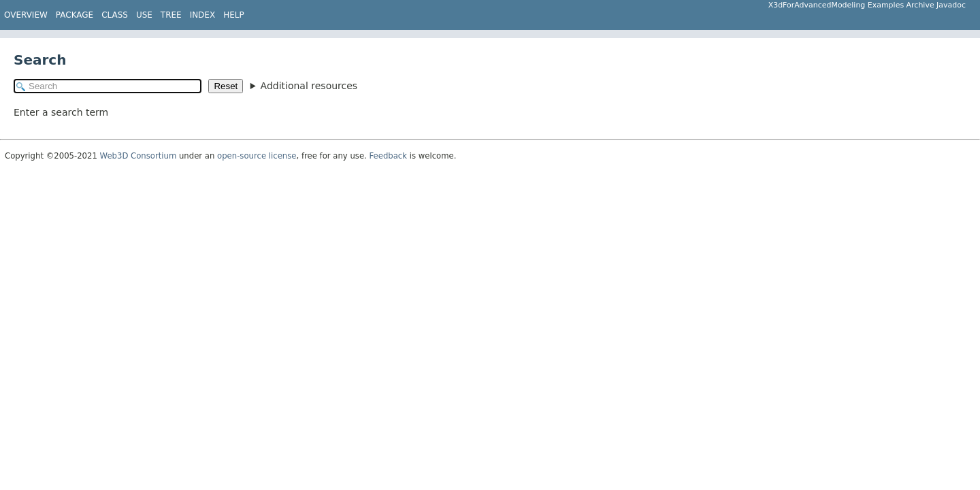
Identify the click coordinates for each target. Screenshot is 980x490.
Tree (171, 15)
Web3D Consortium (138, 156)
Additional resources (309, 86)
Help (234, 15)
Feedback (389, 156)
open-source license (257, 156)
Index (203, 15)
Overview (26, 15)
